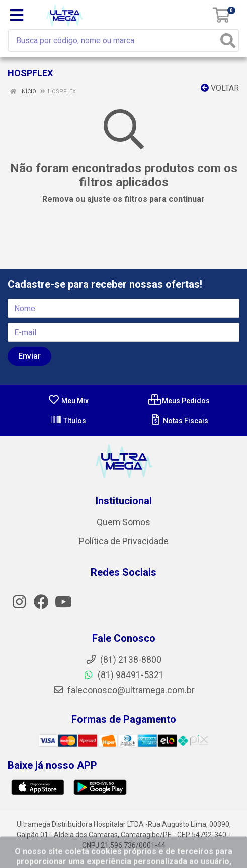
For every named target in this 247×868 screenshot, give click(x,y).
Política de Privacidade (124, 541)
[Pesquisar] (228, 40)
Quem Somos (123, 522)
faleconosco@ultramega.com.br (124, 690)
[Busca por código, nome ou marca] (115, 40)
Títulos (68, 421)
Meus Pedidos (179, 401)
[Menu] (17, 15)
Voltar (220, 88)
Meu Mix (68, 401)
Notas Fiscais (179, 421)
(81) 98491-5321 (123, 675)
